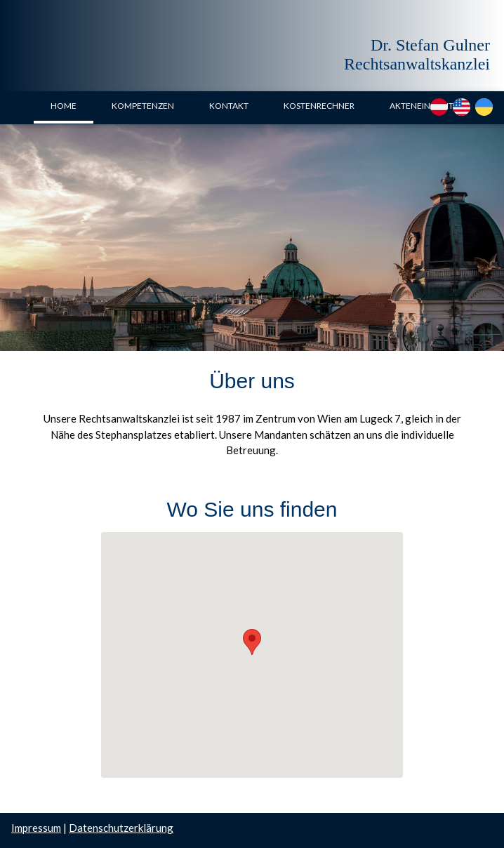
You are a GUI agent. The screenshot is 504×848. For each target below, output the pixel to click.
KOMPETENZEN (143, 106)
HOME (64, 106)
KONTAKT (229, 106)
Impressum (36, 828)
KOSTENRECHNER (319, 106)
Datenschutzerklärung (121, 828)
